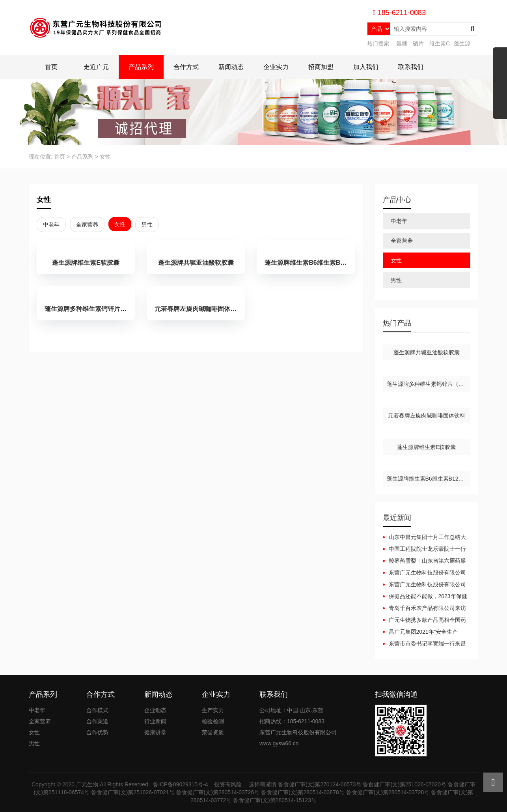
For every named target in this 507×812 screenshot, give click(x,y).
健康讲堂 (155, 732)
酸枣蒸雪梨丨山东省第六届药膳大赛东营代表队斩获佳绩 (424, 561)
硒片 (418, 43)
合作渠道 (97, 721)
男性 (147, 225)
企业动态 (155, 710)
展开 (500, 86)
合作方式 (186, 67)
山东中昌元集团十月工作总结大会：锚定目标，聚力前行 (424, 537)
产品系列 (141, 67)
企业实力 (276, 67)
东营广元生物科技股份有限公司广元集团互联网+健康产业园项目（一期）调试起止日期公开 (424, 585)
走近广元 (96, 67)
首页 (51, 67)
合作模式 (97, 710)
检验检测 (213, 721)
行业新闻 (155, 721)
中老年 (51, 225)
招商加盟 (321, 67)
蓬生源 (462, 43)
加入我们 (366, 67)
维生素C (440, 43)
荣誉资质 (213, 732)
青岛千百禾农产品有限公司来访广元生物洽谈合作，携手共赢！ (424, 608)
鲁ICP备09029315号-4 (181, 784)
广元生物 (87, 784)
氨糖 (402, 43)
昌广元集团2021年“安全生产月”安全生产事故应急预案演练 (420, 632)
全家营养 (87, 225)
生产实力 (213, 710)
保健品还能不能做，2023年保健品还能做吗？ (425, 597)
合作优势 (97, 732)
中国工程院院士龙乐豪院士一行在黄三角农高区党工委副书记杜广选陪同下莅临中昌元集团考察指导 (424, 549)
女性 (105, 157)
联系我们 (411, 67)
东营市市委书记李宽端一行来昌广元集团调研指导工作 (424, 644)
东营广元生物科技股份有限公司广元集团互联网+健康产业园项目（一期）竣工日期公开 (424, 573)
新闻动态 (231, 67)
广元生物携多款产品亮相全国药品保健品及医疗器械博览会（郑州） (424, 620)
